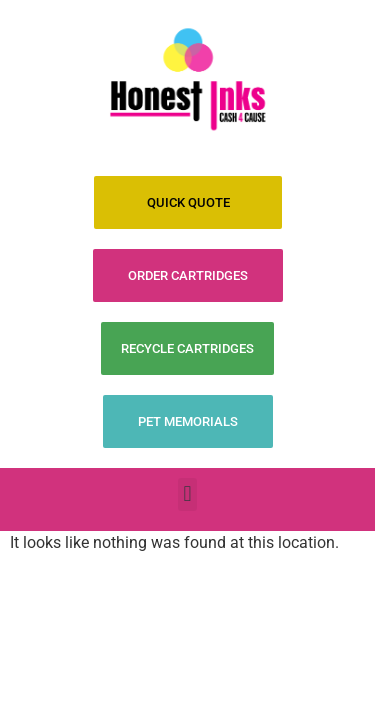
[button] (187, 494)
